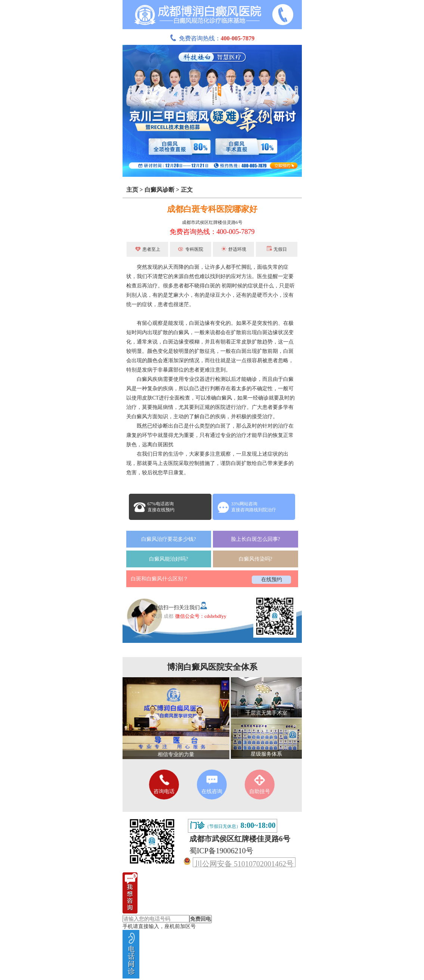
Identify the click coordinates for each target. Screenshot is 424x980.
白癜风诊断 (160, 190)
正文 (187, 190)
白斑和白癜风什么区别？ (160, 579)
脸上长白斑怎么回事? (256, 539)
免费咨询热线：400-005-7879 (212, 232)
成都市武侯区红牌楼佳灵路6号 (212, 222)
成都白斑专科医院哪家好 (212, 209)
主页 (132, 190)
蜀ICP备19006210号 (221, 851)
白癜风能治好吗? (168, 559)
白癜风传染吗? (256, 559)
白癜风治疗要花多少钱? (168, 539)
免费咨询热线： (212, 38)
